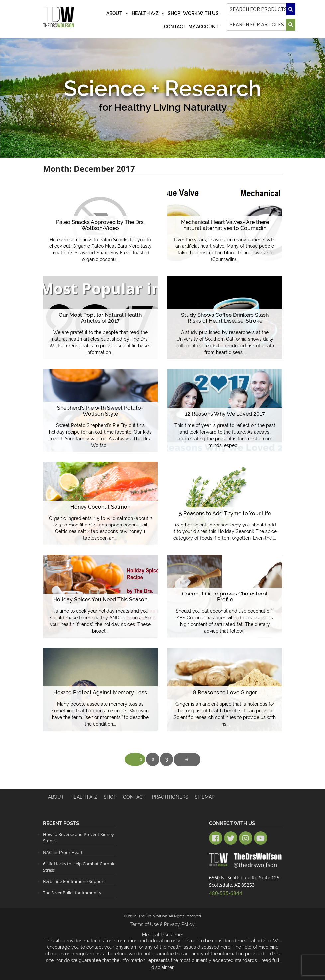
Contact (175, 27)
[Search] (261, 9)
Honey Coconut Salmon (100, 507)
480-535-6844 (224, 892)
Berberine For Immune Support (74, 881)
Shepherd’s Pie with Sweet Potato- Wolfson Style (100, 411)
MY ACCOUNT (204, 27)
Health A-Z (148, 13)
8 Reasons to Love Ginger (225, 693)
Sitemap (205, 797)
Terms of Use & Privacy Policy (162, 924)
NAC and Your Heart (63, 852)
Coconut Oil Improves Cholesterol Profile (225, 597)
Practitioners (170, 797)
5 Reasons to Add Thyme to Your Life (225, 513)
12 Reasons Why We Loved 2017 (225, 414)
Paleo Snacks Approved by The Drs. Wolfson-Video (100, 225)
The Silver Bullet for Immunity (72, 893)
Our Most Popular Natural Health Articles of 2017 (100, 318)
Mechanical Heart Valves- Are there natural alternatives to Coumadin (225, 225)
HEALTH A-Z (84, 797)
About (118, 13)
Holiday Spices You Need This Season (100, 600)
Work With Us (201, 13)
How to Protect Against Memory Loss (100, 693)
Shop (174, 13)
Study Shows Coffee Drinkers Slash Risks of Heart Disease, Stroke (225, 318)
